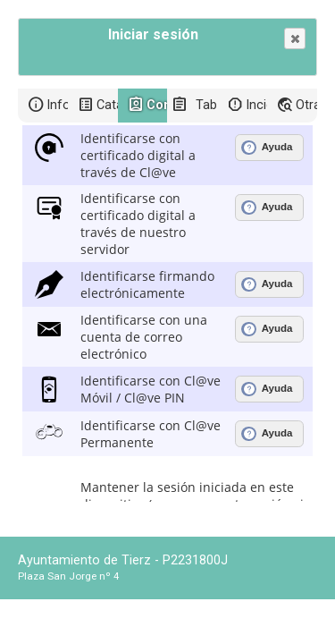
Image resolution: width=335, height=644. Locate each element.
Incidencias (256, 105)
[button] (295, 38)
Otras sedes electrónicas (306, 105)
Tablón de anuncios (206, 105)
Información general (57, 105)
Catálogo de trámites (107, 105)
